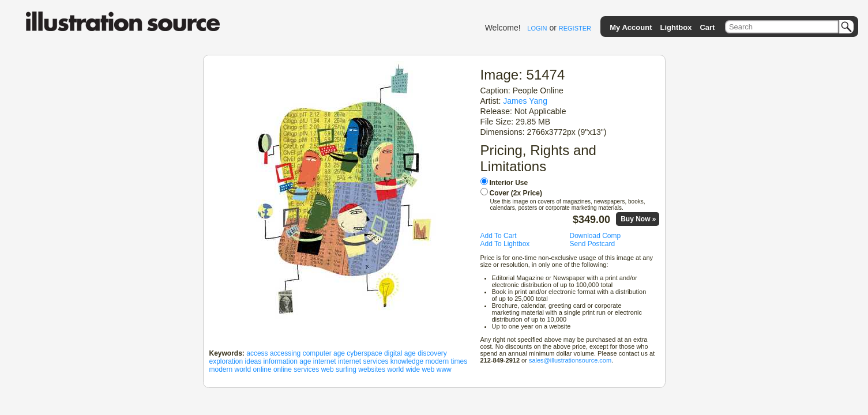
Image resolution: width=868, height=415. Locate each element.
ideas (253, 361)
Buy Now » (638, 219)
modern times (446, 361)
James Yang (525, 101)
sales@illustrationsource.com (570, 360)
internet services (363, 361)
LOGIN (537, 28)
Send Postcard (593, 244)
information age (288, 361)
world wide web (411, 369)
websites (372, 369)
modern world (230, 369)
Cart (707, 27)
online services (296, 369)
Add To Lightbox (505, 244)
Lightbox (676, 27)
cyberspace (364, 353)
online (262, 369)
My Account (631, 27)
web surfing (339, 369)
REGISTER (575, 28)
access (257, 353)
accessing (285, 353)
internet (325, 361)
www (444, 369)
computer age (324, 353)
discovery (432, 353)
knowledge (407, 361)
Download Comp (595, 236)
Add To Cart (499, 236)
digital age (400, 353)
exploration (226, 361)
